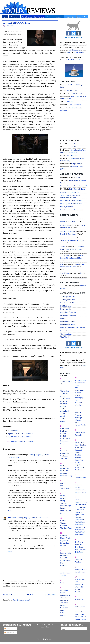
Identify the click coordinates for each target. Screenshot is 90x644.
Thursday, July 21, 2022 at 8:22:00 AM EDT (32, 518)
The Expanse (65, 488)
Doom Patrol (65, 473)
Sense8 (77, 500)
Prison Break (80, 467)
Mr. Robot (79, 403)
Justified (63, 575)
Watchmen (79, 582)
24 (61, 384)
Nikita (77, 423)
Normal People (80, 425)
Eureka (63, 483)
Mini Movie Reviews (68, 325)
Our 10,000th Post (67, 207)
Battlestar (64, 431)
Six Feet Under (80, 507)
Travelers (78, 545)
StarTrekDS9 (80, 520)
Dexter (63, 466)
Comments (9, 633)
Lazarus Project (66, 595)
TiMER (74, 147)
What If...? (79, 589)
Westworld (79, 587)
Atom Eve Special (75, 105)
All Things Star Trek (68, 297)
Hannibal (64, 535)
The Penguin (80, 447)
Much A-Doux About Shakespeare (73, 328)
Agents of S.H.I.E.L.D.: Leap (17, 23)
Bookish (63, 436)
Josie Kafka (64, 255)
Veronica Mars (80, 572)
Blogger (49, 639)
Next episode (13, 430)
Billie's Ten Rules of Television (71, 210)
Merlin (77, 395)
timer (82, 273)
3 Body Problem (66, 381)
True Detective (80, 549)
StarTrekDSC (80, 522)
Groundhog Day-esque (68, 312)
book (68, 52)
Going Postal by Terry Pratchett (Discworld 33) (73, 151)
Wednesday (79, 584)
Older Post (51, 595)
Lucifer (63, 615)
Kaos (62, 583)
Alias (62, 408)
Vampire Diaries (81, 569)
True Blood (79, 547)
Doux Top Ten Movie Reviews (71, 204)
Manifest (78, 393)
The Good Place (66, 528)
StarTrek (78, 517)
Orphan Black (80, 432)
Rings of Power (81, 492)
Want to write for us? (45, 624)
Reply (10, 511)
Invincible (64, 558)
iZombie (63, 565)
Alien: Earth (65, 411)
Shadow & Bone (81, 502)
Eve (62, 264)
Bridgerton (64, 441)
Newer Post (9, 595)
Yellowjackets (80, 607)
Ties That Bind (77, 93)
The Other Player (72, 90)
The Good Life (72, 155)
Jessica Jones (65, 573)
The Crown (64, 458)
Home (30, 595)
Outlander (79, 435)
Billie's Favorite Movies (69, 303)
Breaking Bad (65, 438)
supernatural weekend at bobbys (72, 240)
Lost (62, 613)
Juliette (63, 247)
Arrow (63, 418)
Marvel (63, 318)
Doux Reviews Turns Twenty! (71, 200)
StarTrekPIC (79, 525)
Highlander (64, 540)
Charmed (64, 451)
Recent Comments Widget (82, 278)
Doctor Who (65, 468)
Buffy (62, 443)
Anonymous (65, 225)
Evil (62, 486)
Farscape (63, 498)
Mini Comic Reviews (68, 321)
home (19, 437)
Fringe (63, 508)
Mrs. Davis (79, 405)
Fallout (63, 496)
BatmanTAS (65, 428)
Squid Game (79, 515)
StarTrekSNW (80, 527)
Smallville (79, 512)
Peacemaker (79, 442)
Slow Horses (80, 510)
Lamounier (30, 441)
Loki (62, 610)
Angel (62, 416)
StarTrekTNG (80, 530)
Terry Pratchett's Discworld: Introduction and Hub (70, 196)
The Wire (78, 592)
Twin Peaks (79, 552)
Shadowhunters (80, 505)
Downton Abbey (66, 476)
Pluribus (78, 457)
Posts (7, 629)
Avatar (63, 421)
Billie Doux (12, 518)
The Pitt (78, 455)
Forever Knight (66, 506)
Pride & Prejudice (67, 331)
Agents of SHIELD (18, 441)
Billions (63, 433)
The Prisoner (80, 470)
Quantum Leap (80, 477)
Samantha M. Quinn (67, 231)
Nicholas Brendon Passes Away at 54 (73, 186)
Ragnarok (78, 485)
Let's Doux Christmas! (68, 315)
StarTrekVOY (80, 532)
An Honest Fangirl (67, 219)
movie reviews (79, 52)
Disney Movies (66, 309)
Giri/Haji (63, 525)
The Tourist (79, 542)
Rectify (78, 487)
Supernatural (80, 535)
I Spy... (79, 177)
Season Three (73, 144)
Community (65, 453)
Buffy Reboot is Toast (77, 189)
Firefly (63, 501)
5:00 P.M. (70, 102)
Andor (63, 414)
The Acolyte (65, 391)
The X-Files (79, 599)
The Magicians (80, 380)
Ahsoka (63, 406)
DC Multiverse (66, 306)
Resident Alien (80, 490)
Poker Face (79, 460)
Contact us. (45, 627)
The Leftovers (65, 598)
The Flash (64, 503)
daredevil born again (68, 221)
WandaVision (80, 579)
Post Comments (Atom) (21, 600)
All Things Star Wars (68, 300)
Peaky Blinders (80, 445)
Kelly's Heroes (76, 164)
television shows (75, 50)
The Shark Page (66, 334)
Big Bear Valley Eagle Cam (70, 192)
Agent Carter (65, 399)
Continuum (64, 456)
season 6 (20, 433)
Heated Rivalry (66, 538)
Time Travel (65, 337)
